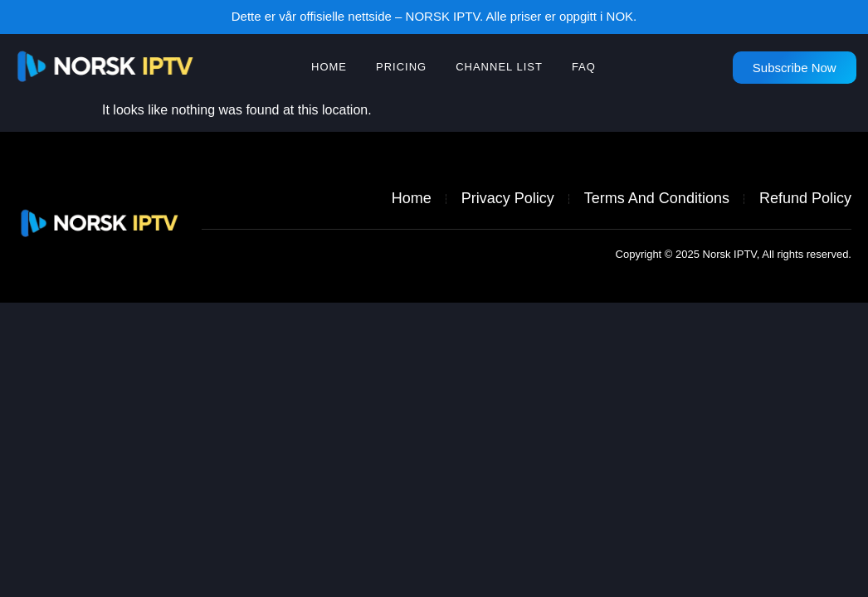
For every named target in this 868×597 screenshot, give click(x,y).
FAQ (584, 67)
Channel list (499, 67)
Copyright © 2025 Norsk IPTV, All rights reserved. (734, 254)
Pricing (401, 67)
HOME (329, 67)
